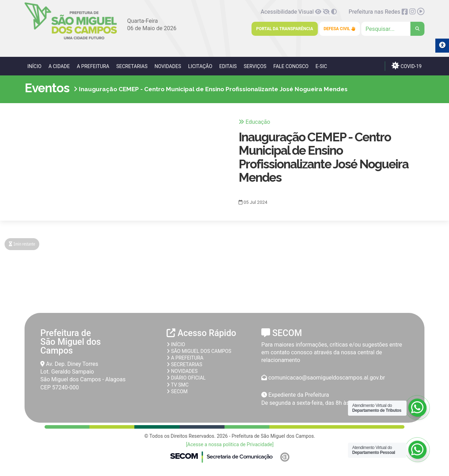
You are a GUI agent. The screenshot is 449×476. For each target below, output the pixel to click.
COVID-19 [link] (407, 65)
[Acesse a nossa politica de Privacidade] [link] (230, 444)
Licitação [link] (200, 66)
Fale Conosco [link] (291, 66)
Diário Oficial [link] (186, 378)
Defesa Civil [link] (340, 29)
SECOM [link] (177, 391)
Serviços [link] (255, 66)
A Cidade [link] (59, 66)
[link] (71, 38)
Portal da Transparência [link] (284, 29)
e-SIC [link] (321, 66)
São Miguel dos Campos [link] (199, 351)
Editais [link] (228, 66)
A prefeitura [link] (185, 358)
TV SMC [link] (178, 385)
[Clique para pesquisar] (393, 29)
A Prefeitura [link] (93, 66)
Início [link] (34, 66)
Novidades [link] (168, 66)
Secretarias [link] (132, 66)
